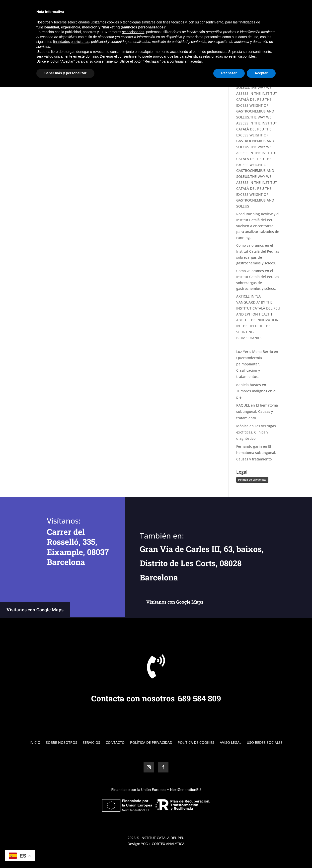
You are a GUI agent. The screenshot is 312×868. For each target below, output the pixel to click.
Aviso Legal (231, 743)
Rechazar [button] (229, 854)
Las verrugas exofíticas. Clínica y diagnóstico (256, 432)
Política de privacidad (252, 480)
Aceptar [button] (261, 854)
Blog (255, 10)
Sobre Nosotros (210, 10)
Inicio (185, 10)
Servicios (237, 10)
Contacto (273, 10)
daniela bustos (249, 385)
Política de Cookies (196, 743)
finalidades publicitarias (71, 823)
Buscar (272, 40)
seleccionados (133, 813)
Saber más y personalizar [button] (65, 854)
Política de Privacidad (151, 743)
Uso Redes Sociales (265, 743)
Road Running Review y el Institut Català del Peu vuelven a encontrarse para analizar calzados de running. (258, 226)
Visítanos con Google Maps (35, 610)
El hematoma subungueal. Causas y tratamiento (257, 411)
